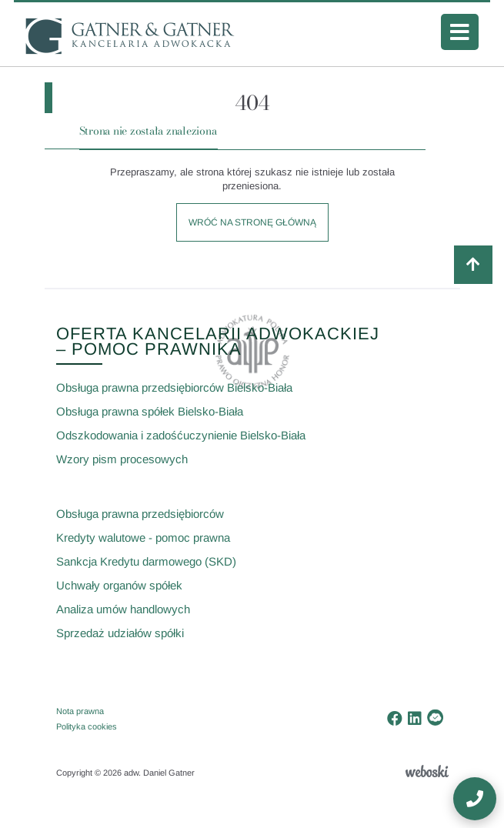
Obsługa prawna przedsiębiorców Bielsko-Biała (174, 387)
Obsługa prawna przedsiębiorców (140, 514)
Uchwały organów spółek (119, 585)
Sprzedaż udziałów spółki (120, 633)
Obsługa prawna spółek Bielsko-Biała (150, 411)
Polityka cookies (87, 726)
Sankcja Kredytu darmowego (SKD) (146, 561)
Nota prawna (80, 711)
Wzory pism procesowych (122, 459)
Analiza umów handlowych (123, 609)
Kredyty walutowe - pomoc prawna (143, 538)
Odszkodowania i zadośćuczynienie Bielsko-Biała (181, 435)
